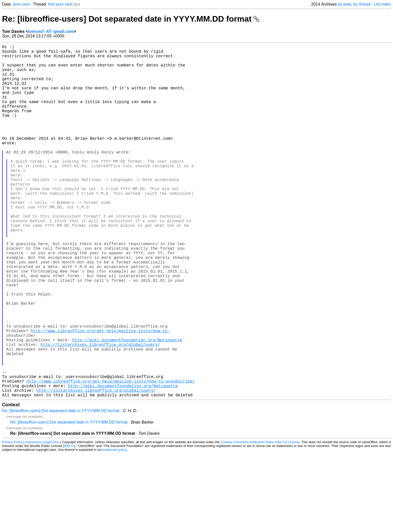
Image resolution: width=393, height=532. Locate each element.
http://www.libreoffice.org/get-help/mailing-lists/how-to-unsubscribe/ (111, 456)
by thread (362, 4)
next (26, 4)
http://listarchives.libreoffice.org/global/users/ (100, 412)
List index (382, 4)
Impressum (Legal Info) (42, 520)
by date (344, 4)
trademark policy (115, 528)
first (51, 4)
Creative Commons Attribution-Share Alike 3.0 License (260, 520)
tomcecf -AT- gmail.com (51, 31)
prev (17, 4)
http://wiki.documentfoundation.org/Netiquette (127, 406)
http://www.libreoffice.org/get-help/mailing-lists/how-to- (100, 395)
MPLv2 (69, 524)
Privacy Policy (12, 520)
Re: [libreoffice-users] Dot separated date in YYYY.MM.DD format (131, 19)
